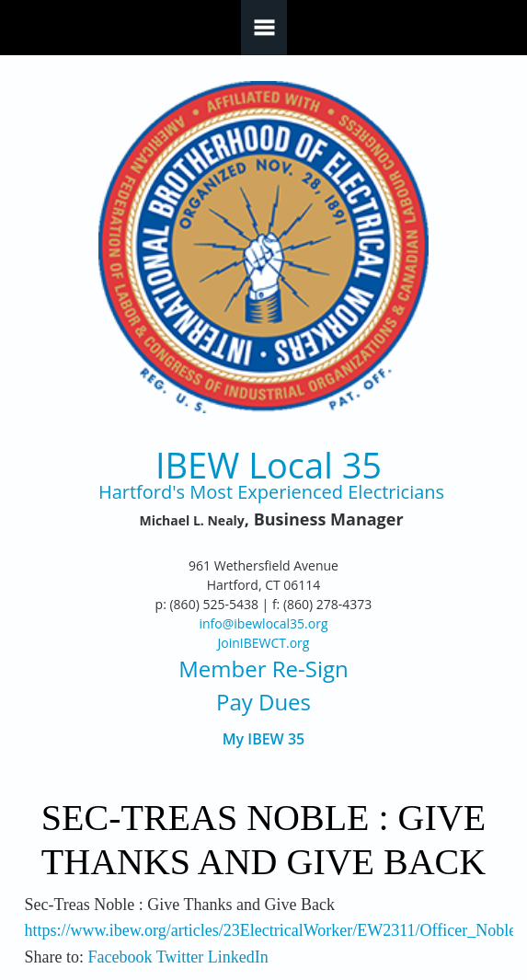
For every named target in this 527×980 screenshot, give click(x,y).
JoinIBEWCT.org (264, 643)
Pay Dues (263, 702)
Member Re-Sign (263, 669)
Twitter (180, 957)
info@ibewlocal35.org (263, 623)
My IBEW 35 (263, 739)
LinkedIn (238, 957)
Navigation (264, 28)
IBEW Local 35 (269, 465)
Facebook (120, 957)
